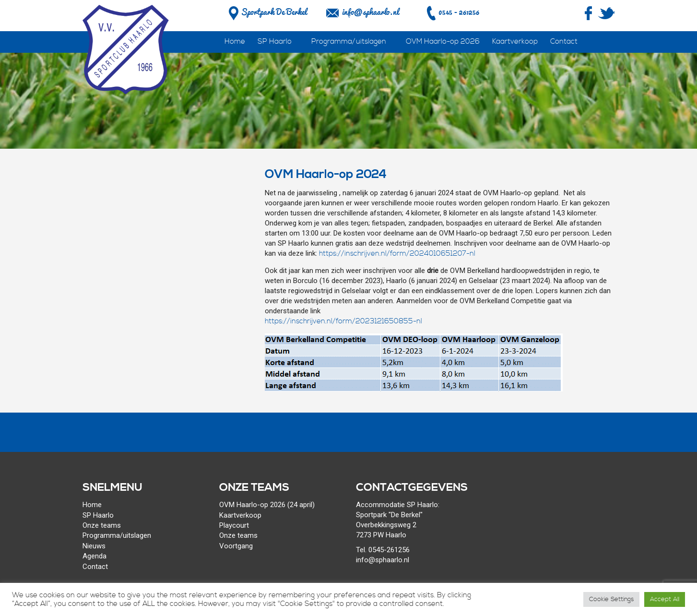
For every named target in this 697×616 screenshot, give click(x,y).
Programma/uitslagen (349, 41)
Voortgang (236, 546)
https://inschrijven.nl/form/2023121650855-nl (343, 321)
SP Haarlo (275, 41)
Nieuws (94, 546)
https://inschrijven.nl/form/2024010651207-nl (397, 254)
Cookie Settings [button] (611, 599)
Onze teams (102, 525)
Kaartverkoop (515, 41)
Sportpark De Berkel (266, 12)
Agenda (95, 556)
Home (235, 41)
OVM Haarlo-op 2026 (443, 41)
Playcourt (234, 525)
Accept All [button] (665, 599)
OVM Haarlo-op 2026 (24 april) (267, 505)
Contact (564, 41)
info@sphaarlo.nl (370, 12)
